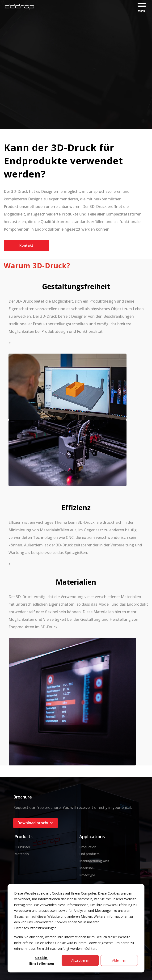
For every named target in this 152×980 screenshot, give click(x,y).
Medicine (86, 868)
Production (88, 847)
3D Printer (22, 847)
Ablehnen (119, 960)
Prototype (87, 875)
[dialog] (76, 928)
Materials (22, 854)
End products (89, 854)
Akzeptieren (80, 960)
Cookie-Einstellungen (42, 961)
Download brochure (36, 823)
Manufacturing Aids (94, 861)
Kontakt (26, 245)
